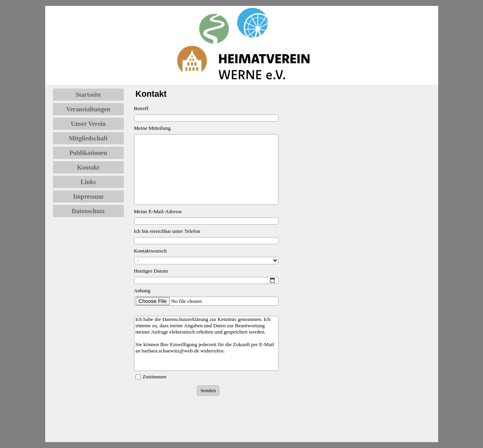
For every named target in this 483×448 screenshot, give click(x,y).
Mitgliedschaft (88, 138)
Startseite (88, 95)
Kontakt (88, 167)
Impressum (88, 196)
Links (88, 182)
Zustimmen (155, 377)
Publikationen (88, 153)
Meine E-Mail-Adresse (158, 211)
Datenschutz (88, 211)
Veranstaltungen (88, 109)
